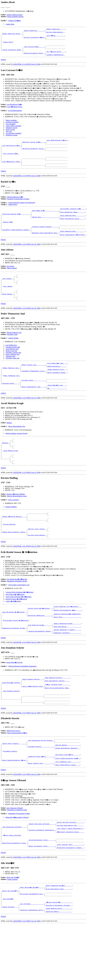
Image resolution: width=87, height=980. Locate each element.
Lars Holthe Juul (11, 362)
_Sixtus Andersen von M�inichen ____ (68, 638)
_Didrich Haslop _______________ (67, 786)
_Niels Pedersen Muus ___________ (72, 243)
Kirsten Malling (10, 554)
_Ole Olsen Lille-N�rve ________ (68, 797)
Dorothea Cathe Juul (13, 375)
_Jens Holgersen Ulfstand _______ (15, 872)
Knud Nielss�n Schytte (15, 698)
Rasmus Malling (11, 534)
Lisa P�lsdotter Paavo (15, 111)
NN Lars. (9, 136)
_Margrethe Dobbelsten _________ (40, 648)
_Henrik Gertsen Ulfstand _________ (70, 866)
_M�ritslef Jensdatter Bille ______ (70, 877)
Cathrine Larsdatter (12, 126)
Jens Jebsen (10, 278)
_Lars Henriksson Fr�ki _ (12, 150)
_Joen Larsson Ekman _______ (34, 50)
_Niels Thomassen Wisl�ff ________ (59, 934)
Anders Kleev (13, 212)
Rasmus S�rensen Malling (16, 521)
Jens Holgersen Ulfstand (15, 852)
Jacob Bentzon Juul (12, 366)
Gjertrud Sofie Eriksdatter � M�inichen (20, 624)
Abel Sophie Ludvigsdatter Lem (19, 617)
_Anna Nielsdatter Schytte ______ (57, 717)
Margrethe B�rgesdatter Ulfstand (17, 861)
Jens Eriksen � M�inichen (15, 626)
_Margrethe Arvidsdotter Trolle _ (15, 890)
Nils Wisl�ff (9, 949)
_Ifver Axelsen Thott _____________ (70, 892)
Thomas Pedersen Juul (14, 350)
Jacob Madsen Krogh (11, 475)
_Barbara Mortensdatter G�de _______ (68, 642)
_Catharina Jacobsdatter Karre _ (32, 962)
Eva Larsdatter (11, 128)
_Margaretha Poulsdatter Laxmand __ (70, 896)
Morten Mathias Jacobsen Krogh (17, 455)
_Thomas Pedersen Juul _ (11, 386)
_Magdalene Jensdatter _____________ (67, 668)
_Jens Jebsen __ (8, 292)
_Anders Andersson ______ (56, 29)
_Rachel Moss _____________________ (45, 226)
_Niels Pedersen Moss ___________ (72, 224)
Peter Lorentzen (14, 527)
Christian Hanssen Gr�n (15, 205)
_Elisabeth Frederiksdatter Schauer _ (16, 241)
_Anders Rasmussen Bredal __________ (67, 657)
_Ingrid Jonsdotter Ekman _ (12, 53)
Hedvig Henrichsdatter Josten (17, 523)
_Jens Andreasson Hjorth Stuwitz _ (41, 781)
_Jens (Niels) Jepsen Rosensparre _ (70, 874)
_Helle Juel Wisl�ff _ (11, 939)
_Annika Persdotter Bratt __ (34, 57)
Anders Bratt (10, 24)
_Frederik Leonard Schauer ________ (45, 237)
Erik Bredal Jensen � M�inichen (16, 653)
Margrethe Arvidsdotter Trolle (17, 853)
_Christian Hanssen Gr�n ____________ (17, 222)
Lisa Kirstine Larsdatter (14, 138)
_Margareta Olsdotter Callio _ (33, 154)
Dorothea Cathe (12, 351)
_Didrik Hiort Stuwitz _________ (14, 784)
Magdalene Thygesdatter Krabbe (19, 857)
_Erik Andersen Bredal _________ (40, 659)
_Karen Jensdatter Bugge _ (57, 391)
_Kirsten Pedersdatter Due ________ (70, 870)
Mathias (9, 444)
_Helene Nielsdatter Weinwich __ (67, 790)
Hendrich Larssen (12, 139)
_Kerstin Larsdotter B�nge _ (35, 39)
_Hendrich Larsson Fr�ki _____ (34, 146)
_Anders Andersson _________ (34, 31)
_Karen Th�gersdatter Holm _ (33, 723)
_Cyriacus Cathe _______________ (33, 401)
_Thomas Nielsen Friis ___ (57, 388)
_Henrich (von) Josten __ (37, 559)
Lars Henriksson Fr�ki (14, 109)
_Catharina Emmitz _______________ (58, 963)
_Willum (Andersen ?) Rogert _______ (67, 664)
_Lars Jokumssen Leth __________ (67, 805)
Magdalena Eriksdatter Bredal (17, 613)
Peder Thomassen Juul (12, 395)
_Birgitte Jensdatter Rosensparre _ (42, 876)
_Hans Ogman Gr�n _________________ (45, 219)
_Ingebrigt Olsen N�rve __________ (41, 799)
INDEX (3, 64)
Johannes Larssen (12, 132)
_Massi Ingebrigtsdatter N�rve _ (15, 803)
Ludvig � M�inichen (13, 633)
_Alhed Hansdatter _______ (57, 384)
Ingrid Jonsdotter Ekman (15, 17)
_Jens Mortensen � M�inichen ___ (15, 644)
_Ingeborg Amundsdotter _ (56, 59)
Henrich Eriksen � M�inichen (16, 631)
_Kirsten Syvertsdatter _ (37, 567)
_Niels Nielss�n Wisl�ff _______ (33, 936)
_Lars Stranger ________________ (32, 954)
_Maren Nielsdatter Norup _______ (72, 228)
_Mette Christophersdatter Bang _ (57, 724)
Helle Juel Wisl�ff (13, 926)
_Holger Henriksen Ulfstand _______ (42, 868)
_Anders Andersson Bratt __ (12, 35)
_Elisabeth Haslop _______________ (41, 788)
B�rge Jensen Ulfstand (12, 881)
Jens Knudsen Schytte (12, 728)
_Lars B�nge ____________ (56, 37)
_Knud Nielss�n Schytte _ (12, 719)
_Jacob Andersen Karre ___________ (58, 960)
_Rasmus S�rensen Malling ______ (15, 544)
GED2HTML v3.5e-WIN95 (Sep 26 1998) (27, 69)
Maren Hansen (12, 280)
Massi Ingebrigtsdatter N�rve (17, 772)
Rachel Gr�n (8, 232)
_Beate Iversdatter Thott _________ (42, 894)
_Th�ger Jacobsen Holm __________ (58, 721)
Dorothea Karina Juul (13, 364)
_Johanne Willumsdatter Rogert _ (40, 666)
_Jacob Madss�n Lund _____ (57, 406)
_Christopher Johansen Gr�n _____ (73, 217)
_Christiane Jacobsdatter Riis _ (32, 943)
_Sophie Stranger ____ (10, 958)
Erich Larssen (10, 134)
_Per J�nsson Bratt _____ (56, 55)
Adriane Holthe (13, 355)
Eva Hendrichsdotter (15, 115)
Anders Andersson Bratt (15, 15)
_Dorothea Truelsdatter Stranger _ (58, 956)
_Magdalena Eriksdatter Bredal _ (14, 662)
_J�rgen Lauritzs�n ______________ (59, 952)
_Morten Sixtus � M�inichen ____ (41, 640)
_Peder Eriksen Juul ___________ (33, 382)
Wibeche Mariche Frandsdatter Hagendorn (22, 702)
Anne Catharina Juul (13, 371)
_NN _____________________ (57, 410)
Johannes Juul (10, 373)
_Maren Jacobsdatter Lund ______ (33, 408)
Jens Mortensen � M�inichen (17, 611)
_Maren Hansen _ (8, 310)
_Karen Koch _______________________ (67, 649)
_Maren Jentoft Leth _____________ (41, 807)
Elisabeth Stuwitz (10, 794)
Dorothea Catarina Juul (13, 370)
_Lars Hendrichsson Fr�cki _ (57, 145)
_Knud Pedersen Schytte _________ (57, 713)
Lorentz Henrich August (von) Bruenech (22, 211)
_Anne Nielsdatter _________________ (67, 661)
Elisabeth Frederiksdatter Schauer (18, 207)
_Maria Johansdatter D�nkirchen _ (73, 246)
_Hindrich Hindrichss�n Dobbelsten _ (68, 646)
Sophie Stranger (12, 928)
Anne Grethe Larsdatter (14, 130)
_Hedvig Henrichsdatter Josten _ (14, 563)
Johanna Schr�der (15, 21)
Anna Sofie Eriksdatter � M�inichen (19, 629)
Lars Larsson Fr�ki (11, 159)
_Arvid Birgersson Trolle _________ (42, 887)
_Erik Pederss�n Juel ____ (57, 380)
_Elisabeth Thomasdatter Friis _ (33, 390)
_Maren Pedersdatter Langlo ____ (67, 808)
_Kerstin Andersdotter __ (56, 33)
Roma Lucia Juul (11, 368)
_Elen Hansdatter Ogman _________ (72, 220)
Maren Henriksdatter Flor (17, 448)
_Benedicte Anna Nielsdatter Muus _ (45, 245)
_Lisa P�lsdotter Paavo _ (12, 169)
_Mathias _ (6, 466)
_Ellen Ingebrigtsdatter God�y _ (68, 801)
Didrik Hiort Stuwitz (13, 770)
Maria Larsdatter (11, 125)
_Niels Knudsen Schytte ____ (33, 715)
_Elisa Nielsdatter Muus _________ (58, 937)
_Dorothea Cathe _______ (11, 404)
